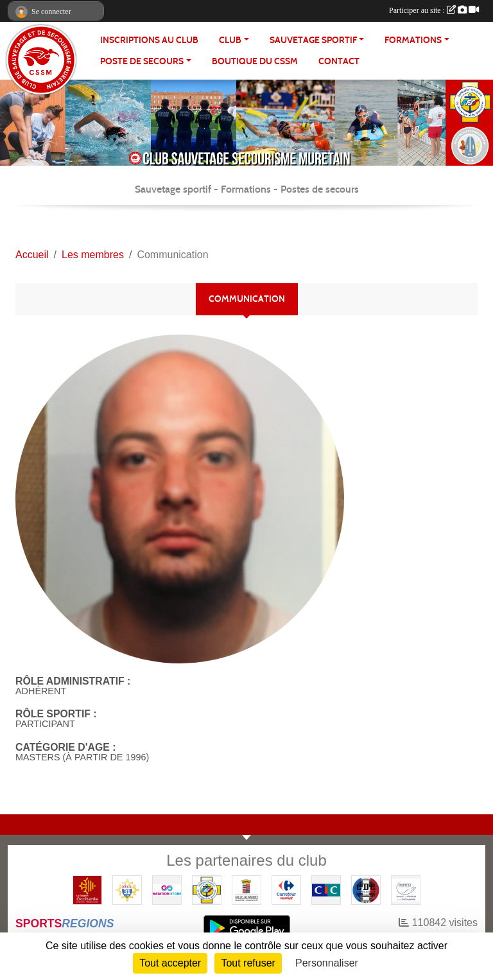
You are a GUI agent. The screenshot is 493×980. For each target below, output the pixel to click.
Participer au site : (434, 10)
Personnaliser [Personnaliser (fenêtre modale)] (327, 963)
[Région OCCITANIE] (87, 889)
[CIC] (326, 889)
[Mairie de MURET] (246, 889)
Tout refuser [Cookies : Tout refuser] (248, 963)
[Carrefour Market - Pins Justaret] (286, 889)
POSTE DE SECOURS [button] (142, 61)
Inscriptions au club (149, 40)
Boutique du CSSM (255, 61)
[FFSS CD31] (127, 889)
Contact (339, 61)
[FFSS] (207, 889)
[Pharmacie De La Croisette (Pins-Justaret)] (406, 889)
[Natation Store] (167, 889)
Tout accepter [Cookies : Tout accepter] (170, 963)
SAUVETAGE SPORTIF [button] (313, 40)
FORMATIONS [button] (413, 40)
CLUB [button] (230, 40)
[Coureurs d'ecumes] (366, 889)
